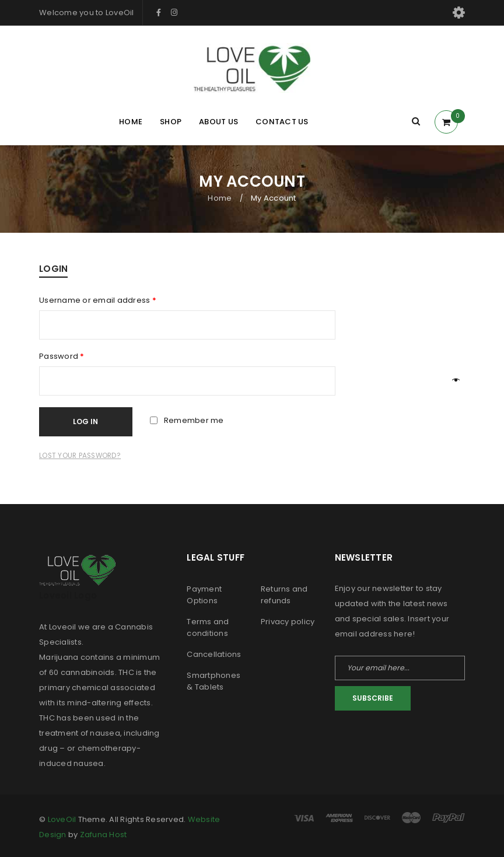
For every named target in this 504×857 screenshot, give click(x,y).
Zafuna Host (104, 835)
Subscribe (373, 698)
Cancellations (214, 654)
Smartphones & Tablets (213, 681)
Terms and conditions (208, 627)
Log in (89, 421)
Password (62, 356)
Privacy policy (288, 622)
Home (220, 198)
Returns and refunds (284, 595)
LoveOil (62, 819)
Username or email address (98, 300)
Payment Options (204, 595)
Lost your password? (80, 456)
